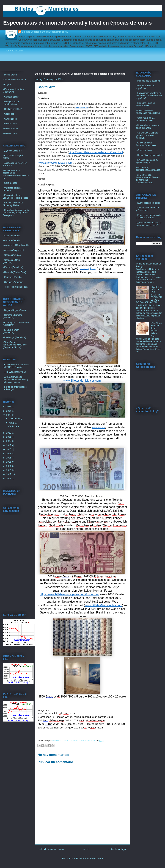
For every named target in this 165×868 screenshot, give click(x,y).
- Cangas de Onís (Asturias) (11, 261)
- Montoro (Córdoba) (13, 277)
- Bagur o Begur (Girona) (15, 310)
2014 (9, 466)
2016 (9, 458)
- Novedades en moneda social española (148, 127)
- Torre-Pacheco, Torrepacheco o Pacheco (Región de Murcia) (15, 345)
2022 (9, 433)
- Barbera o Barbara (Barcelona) (12, 316)
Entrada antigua (118, 849)
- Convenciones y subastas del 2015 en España (16, 366)
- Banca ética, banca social (149, 155)
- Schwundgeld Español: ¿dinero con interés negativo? (148, 135)
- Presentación (10, 75)
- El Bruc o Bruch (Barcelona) (11, 331)
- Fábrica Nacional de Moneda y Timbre (13, 204)
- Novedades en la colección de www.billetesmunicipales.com (16, 174)
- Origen (7, 85)
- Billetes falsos (10, 133)
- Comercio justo (144, 150)
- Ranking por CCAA (13, 109)
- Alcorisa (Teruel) (11, 236)
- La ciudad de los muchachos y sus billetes (148, 112)
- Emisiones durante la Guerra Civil (14, 91)
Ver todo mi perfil (14, 51)
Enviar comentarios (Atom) (90, 858)
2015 (9, 462)
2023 (9, 415)
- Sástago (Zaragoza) (13, 282)
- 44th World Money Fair (14, 372)
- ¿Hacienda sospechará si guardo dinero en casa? (149, 224)
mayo (12, 423)
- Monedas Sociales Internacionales (145, 104)
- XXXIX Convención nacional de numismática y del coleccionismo (16, 380)
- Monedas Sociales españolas (145, 87)
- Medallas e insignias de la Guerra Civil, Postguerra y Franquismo (16, 213)
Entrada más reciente (51, 849)
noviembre (14, 419)
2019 (9, 445)
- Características (11, 97)
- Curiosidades (10, 119)
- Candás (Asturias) (12, 255)
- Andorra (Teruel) (11, 240)
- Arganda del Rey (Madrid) (16, 245)
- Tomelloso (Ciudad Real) (15, 287)
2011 (9, 479)
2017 (9, 454)
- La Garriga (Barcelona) (14, 337)
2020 (9, 441)
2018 (9, 449)
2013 (9, 470)
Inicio (86, 849)
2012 (9, 474)
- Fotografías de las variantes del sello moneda (16, 196)
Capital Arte (14, 426)
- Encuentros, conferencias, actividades (148, 169)
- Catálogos (8, 114)
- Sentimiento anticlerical (15, 80)
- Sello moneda (10, 183)
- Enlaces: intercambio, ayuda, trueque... (147, 161)
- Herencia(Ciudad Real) (14, 272)
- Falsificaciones (11, 129)
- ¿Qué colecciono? (12, 151)
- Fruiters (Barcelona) (13, 267)
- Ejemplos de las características (11, 103)
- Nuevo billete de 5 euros (148, 203)
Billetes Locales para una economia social (45, 32)
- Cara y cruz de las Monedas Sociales (145, 119)
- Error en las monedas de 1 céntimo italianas (148, 216)
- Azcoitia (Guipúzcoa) (13, 250)
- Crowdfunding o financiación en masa (146, 144)
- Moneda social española (148, 81)
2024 (9, 411)
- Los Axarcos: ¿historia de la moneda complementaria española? (149, 96)
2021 (9, 437)
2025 (9, 407)
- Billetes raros (10, 124)
